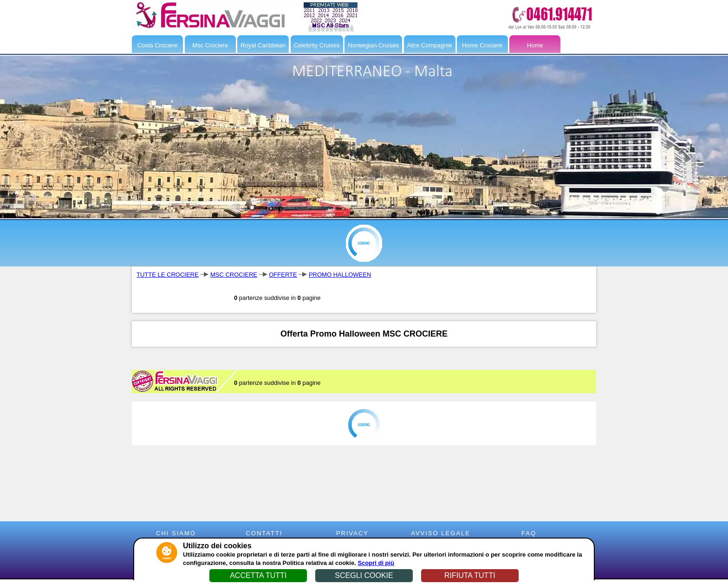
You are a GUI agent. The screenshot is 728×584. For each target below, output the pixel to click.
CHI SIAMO (176, 533)
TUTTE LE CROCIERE (168, 275)
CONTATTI (264, 533)
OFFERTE (283, 275)
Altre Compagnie (430, 45)
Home (535, 45)
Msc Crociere (210, 45)
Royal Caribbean (263, 45)
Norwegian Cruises (373, 45)
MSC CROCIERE (234, 275)
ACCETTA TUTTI (258, 575)
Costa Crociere (158, 45)
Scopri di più (376, 563)
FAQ (529, 533)
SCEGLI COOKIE (364, 575)
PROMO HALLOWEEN (340, 275)
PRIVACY (352, 533)
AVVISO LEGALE (441, 533)
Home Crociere (482, 45)
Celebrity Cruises (317, 45)
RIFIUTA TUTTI (470, 575)
